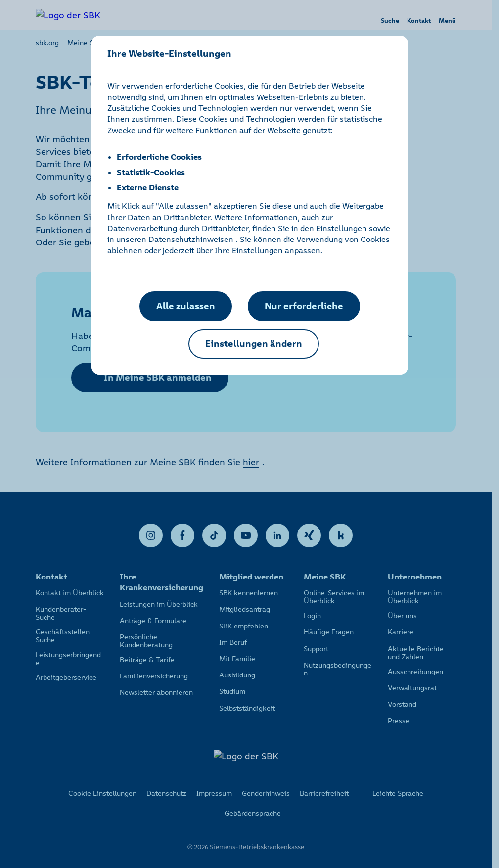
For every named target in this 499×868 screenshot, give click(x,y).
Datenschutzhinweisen (191, 239)
